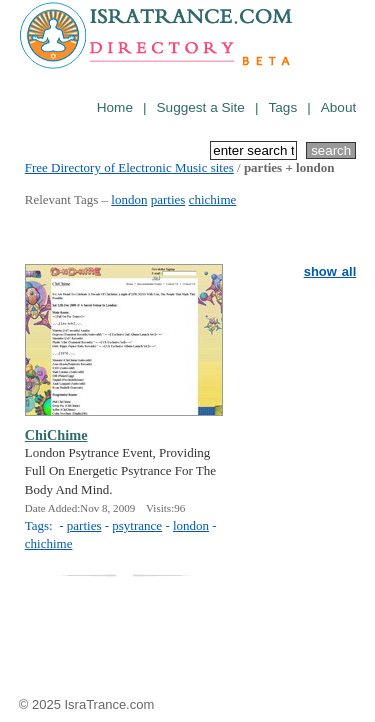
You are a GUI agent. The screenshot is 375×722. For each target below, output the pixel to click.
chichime (213, 199)
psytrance (137, 525)
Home (115, 107)
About (339, 107)
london (129, 199)
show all (330, 271)
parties (168, 199)
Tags (282, 107)
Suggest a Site (201, 107)
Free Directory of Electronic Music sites (129, 167)
